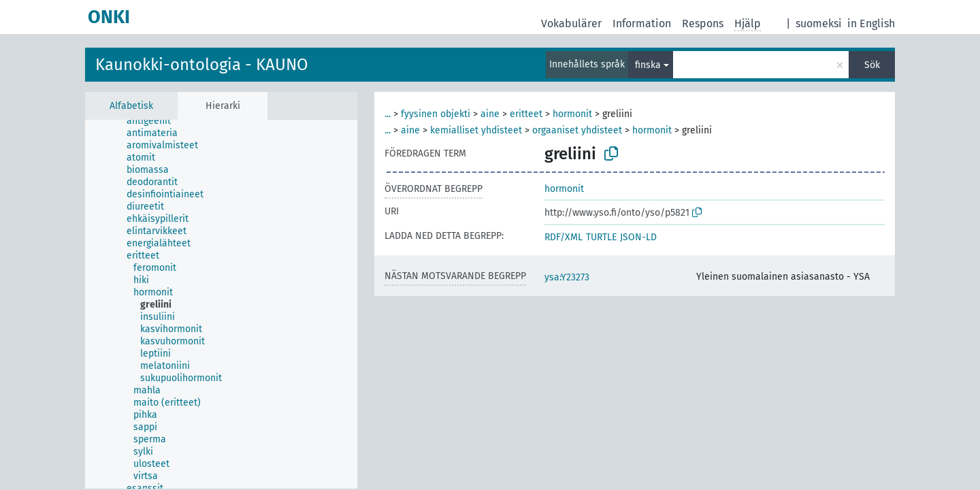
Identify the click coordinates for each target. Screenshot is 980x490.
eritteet (526, 114)
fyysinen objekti (436, 114)
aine (490, 114)
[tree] (221, 304)
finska (648, 65)
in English (871, 23)
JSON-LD (638, 237)
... (388, 114)
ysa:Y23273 (567, 277)
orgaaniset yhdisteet (577, 130)
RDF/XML (563, 237)
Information (642, 23)
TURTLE (601, 237)
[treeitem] (154, 121)
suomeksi (819, 23)
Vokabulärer (571, 23)
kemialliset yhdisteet (476, 130)
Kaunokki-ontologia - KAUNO (202, 65)
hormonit (572, 114)
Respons (703, 23)
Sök (872, 65)
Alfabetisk (131, 106)
